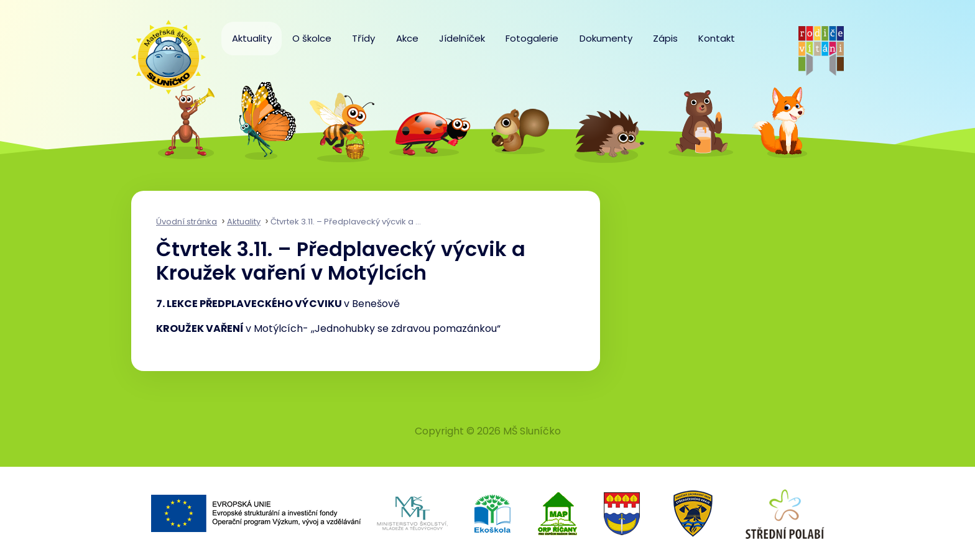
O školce (312, 38)
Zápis (665, 38)
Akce (407, 38)
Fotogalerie (532, 38)
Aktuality (252, 38)
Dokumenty (606, 38)
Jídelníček (462, 38)
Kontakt (717, 38)
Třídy (363, 38)
